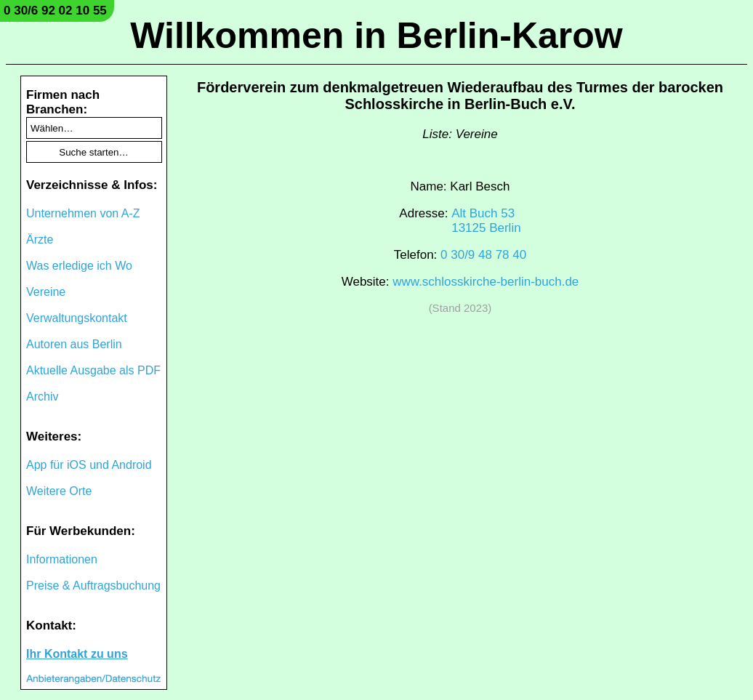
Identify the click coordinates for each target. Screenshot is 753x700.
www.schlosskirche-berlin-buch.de (486, 282)
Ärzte (40, 240)
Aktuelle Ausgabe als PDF (93, 370)
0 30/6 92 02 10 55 (55, 11)
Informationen (62, 559)
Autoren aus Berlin (74, 344)
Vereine (46, 292)
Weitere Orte (59, 491)
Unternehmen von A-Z (83, 213)
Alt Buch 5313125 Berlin (486, 221)
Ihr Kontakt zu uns (77, 654)
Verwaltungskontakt (77, 318)
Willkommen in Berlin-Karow (376, 36)
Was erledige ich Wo (79, 266)
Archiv (42, 397)
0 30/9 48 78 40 (483, 255)
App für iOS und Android (89, 465)
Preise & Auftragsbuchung (93, 586)
